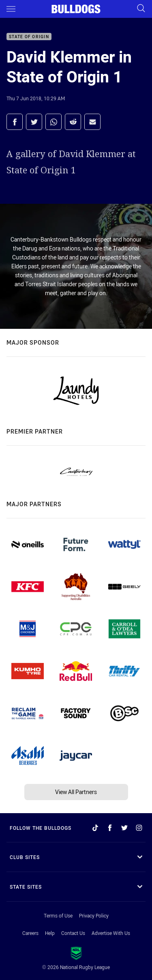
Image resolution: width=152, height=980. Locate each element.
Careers (30, 933)
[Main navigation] (11, 9)
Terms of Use (58, 915)
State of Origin (29, 37)
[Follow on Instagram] (139, 828)
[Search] (141, 9)
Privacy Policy (94, 915)
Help (50, 933)
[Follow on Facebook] (110, 828)
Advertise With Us (111, 933)
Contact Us (73, 933)
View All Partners (76, 792)
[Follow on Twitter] (124, 828)
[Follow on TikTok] (95, 828)
